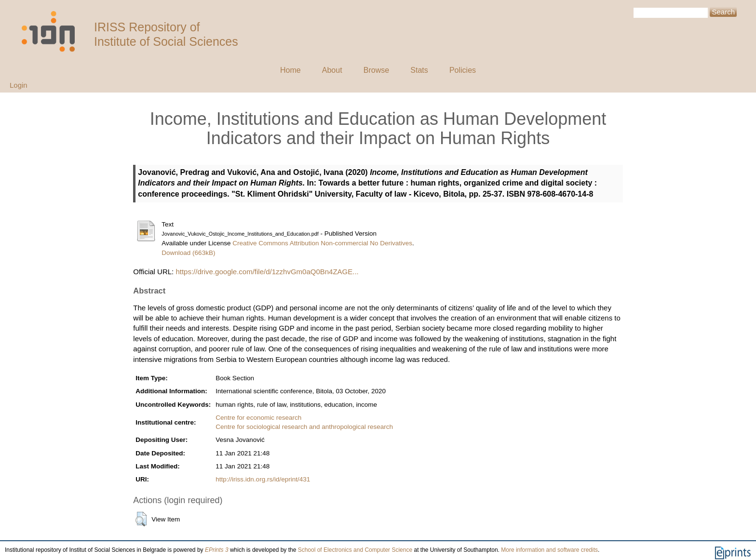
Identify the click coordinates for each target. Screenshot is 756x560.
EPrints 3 (217, 550)
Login (19, 85)
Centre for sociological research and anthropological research (304, 427)
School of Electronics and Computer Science (355, 550)
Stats (419, 70)
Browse (376, 70)
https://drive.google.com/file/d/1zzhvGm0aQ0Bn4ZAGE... (267, 272)
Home (290, 70)
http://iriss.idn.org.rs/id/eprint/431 (263, 479)
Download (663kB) (188, 253)
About (332, 70)
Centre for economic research (258, 418)
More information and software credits (549, 550)
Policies (463, 70)
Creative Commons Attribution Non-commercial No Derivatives (322, 243)
